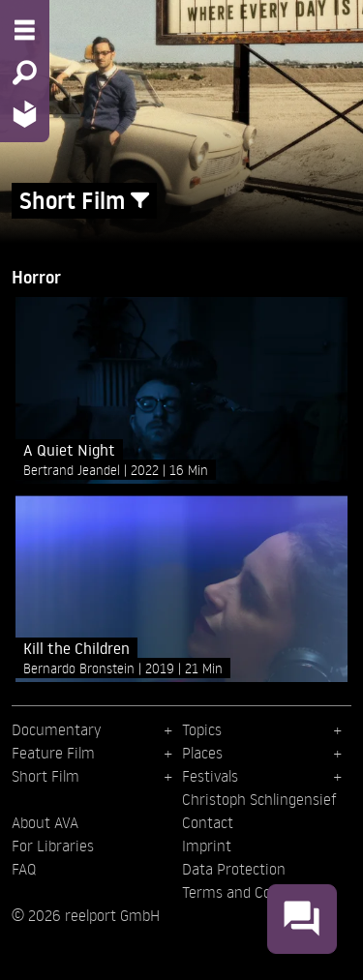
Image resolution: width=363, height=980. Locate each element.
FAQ (24, 869)
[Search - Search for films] (25, 73)
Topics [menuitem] (202, 729)
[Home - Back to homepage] (25, 114)
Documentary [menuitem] (56, 729)
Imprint (207, 846)
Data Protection (234, 869)
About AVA (45, 822)
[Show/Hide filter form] (140, 201)
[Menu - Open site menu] (25, 30)
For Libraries (53, 846)
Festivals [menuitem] (210, 776)
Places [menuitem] (202, 753)
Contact (208, 822)
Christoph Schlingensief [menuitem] (259, 799)
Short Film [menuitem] (45, 776)
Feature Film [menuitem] (53, 753)
